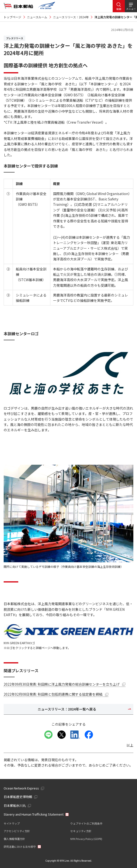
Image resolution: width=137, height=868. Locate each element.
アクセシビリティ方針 (17, 831)
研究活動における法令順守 (20, 847)
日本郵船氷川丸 (15, 805)
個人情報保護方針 (14, 839)
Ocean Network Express (21, 788)
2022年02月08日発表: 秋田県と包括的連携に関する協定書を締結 (56, 694)
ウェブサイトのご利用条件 (86, 823)
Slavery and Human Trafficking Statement (34, 814)
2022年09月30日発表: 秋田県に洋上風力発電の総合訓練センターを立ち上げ (64, 684)
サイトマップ (12, 823)
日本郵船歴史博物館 (18, 797)
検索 (119, 9)
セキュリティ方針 (81, 831)
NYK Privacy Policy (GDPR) (86, 839)
